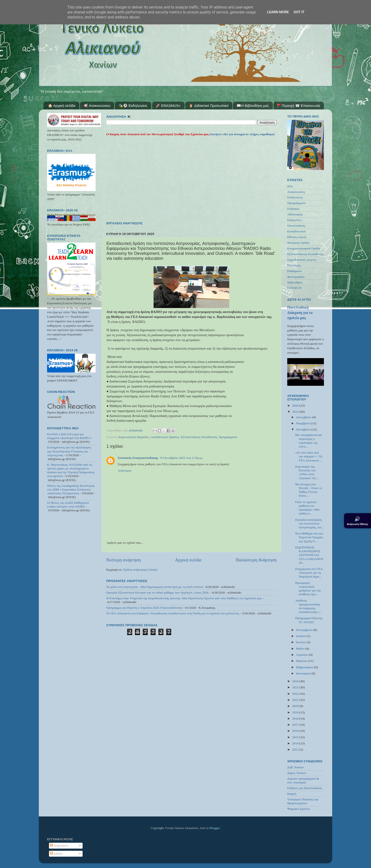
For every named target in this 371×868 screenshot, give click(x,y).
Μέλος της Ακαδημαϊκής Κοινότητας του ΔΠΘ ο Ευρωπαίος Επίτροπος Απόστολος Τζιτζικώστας (71, 489)
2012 (296, 749)
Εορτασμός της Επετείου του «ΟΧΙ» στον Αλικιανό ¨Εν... (307, 472)
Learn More (278, 12)
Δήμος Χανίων (297, 773)
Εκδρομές (294, 209)
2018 (296, 718)
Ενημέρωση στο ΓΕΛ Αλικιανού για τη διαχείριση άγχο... (309, 573)
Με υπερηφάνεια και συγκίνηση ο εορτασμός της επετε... (309, 441)
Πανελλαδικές (296, 226)
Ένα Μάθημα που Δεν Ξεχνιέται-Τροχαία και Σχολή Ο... (309, 537)
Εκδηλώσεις (295, 197)
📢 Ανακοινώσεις (97, 106)
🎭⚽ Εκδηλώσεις (133, 106)
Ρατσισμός (294, 265)
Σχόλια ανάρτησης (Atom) (140, 570)
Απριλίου (302, 655)
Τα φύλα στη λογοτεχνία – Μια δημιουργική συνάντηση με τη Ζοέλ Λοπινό (155, 587)
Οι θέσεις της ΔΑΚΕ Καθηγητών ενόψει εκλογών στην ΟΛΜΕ (68, 505)
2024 (296, 681)
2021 (296, 700)
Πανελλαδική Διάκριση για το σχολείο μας (300, 313)
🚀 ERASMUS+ (168, 106)
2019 (296, 712)
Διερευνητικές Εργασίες (133, 437)
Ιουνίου (301, 642)
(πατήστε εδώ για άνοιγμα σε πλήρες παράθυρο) (242, 134)
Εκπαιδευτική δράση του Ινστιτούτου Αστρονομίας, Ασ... (309, 523)
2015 (296, 737)
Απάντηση (125, 471)
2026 (296, 406)
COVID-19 (294, 288)
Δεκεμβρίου (304, 417)
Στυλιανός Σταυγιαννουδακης (138, 458)
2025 (296, 412)
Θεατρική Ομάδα (298, 243)
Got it (299, 12)
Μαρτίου (302, 661)
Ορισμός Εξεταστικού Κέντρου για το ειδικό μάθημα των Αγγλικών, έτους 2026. (158, 592)
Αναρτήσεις (59, 845)
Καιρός (292, 794)
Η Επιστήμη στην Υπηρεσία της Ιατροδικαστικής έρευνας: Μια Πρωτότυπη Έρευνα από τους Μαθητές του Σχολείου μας (184, 598)
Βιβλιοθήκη (295, 282)
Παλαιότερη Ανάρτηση (256, 560)
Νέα (290, 186)
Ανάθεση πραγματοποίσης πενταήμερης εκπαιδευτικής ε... (308, 606)
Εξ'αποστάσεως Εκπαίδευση (199, 437)
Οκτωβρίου (304, 429)
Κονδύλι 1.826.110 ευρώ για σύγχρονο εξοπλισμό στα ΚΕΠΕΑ (69, 436)
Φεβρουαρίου (305, 667)
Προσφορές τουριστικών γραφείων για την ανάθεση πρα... (308, 589)
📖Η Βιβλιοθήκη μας (253, 106)
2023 (296, 687)
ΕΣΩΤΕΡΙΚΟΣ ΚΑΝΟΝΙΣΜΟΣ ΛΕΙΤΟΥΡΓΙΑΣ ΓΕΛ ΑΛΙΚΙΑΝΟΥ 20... (309, 555)
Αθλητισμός (295, 214)
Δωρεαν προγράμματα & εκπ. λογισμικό (303, 780)
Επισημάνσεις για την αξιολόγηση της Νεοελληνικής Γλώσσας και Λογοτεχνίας (69, 451)
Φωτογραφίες (296, 277)
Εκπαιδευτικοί (296, 231)
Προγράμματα (228, 437)
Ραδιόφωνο (294, 271)
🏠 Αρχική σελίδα (62, 106)
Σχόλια (56, 853)
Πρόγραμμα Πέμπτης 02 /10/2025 (309, 620)
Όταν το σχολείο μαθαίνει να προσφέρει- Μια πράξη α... (307, 508)
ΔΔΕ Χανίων (296, 767)
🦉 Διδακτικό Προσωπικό (209, 106)
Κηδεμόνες (294, 220)
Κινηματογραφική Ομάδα (304, 248)
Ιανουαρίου (304, 673)
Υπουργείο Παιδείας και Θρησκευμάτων (303, 801)
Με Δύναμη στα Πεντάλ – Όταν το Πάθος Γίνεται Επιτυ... (309, 490)
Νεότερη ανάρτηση (124, 560)
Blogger (214, 828)
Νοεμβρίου (303, 423)
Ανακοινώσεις (296, 192)
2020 (296, 706)
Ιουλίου (301, 636)
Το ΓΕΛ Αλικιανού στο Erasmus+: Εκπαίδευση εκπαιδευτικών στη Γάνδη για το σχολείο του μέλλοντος (173, 613)
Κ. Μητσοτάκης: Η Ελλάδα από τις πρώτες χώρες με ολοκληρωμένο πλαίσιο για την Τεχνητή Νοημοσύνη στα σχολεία (71, 470)
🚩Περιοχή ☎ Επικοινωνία (298, 106)
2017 (296, 725)
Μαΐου (301, 649)
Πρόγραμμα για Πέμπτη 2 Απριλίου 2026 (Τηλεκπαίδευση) (144, 608)
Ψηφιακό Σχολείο (298, 809)
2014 (296, 743)
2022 (296, 694)
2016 (296, 731)
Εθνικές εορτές (297, 237)
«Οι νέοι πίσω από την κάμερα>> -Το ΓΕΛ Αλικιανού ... (309, 456)
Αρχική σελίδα (188, 560)
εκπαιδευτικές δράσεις (165, 437)
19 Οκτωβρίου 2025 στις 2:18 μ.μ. (181, 458)
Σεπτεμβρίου (305, 630)
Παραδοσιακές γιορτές (302, 260)
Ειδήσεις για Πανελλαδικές (305, 788)
